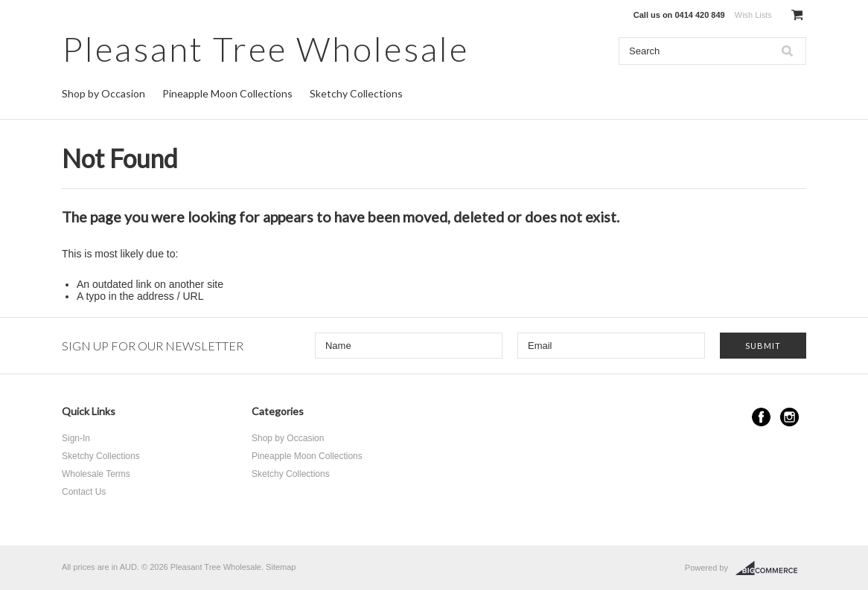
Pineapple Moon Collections (227, 93)
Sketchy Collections (356, 93)
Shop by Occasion (103, 93)
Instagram (789, 417)
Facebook (761, 417)
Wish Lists (753, 15)
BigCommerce (771, 568)
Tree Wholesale (265, 49)
